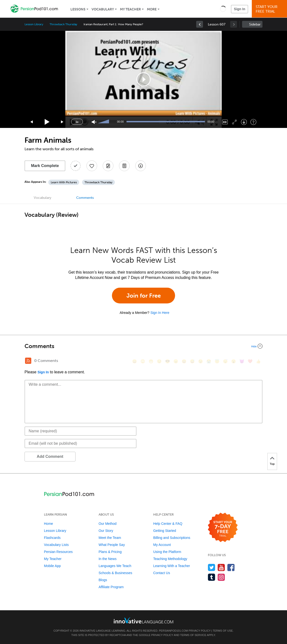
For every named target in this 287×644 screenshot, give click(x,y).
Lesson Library (34, 24)
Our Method (108, 524)
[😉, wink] (201, 361)
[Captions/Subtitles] (225, 122)
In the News (108, 559)
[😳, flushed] (143, 361)
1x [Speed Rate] (77, 122)
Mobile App (52, 566)
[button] (223, 9)
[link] (200, 24)
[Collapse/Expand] (143, 346)
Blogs (103, 580)
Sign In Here (160, 313)
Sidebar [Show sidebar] (255, 24)
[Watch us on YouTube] (221, 567)
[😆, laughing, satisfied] (184, 361)
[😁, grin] (151, 361)
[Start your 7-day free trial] (223, 528)
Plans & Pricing (110, 552)
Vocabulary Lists (56, 545)
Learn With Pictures (64, 182)
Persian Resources (58, 552)
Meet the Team (110, 538)
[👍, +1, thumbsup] (258, 361)
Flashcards (52, 538)
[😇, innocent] (217, 361)
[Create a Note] (108, 166)
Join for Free (144, 296)
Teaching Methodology (170, 559)
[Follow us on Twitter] (212, 567)
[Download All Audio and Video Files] (141, 166)
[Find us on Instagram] (221, 577)
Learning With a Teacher (172, 566)
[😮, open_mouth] (234, 361)
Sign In (240, 9)
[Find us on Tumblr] (212, 577)
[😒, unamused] (159, 361)
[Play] (47, 122)
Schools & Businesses (115, 573)
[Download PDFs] (124, 166)
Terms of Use (223, 631)
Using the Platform (167, 552)
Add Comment (50, 456)
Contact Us (162, 573)
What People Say (112, 545)
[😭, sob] (209, 361)
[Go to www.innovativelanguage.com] (143, 620)
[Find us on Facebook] (231, 567)
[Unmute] (94, 122)
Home (48, 524)
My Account (162, 545)
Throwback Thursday (63, 24)
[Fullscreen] (234, 122)
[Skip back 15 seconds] (32, 122)
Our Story (106, 531)
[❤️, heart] (250, 361)
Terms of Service (193, 635)
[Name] (80, 431)
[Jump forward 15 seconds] (62, 122)
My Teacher (130, 9)
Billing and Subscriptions (172, 538)
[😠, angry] (176, 361)
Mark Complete (45, 166)
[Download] (244, 122)
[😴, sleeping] (225, 361)
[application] (143, 79)
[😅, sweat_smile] (192, 361)
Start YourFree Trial (270, 9)
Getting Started (165, 531)
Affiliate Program (111, 587)
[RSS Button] (28, 361)
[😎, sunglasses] (168, 361)
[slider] (104, 122)
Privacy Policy (200, 631)
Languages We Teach (115, 566)
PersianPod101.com (173, 631)
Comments (85, 198)
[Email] (80, 443)
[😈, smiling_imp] (242, 361)
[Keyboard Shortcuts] (253, 122)
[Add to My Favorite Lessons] (92, 166)
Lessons (78, 9)
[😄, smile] (135, 361)
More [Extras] (152, 9)
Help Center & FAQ (168, 524)
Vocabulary (103, 9)
